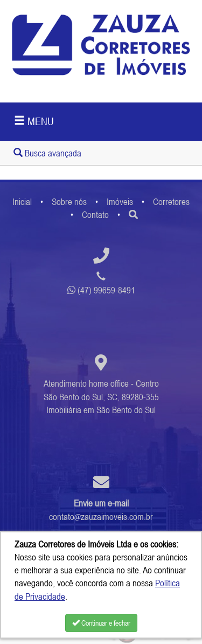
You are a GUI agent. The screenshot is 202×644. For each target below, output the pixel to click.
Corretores (171, 202)
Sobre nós (69, 202)
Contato (95, 215)
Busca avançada (47, 153)
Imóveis (120, 202)
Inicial (22, 202)
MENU (34, 121)
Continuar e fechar (101, 623)
